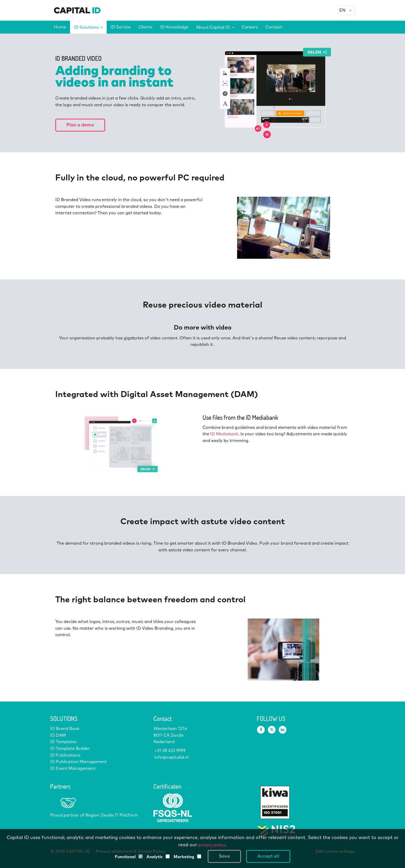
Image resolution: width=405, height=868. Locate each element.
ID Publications (65, 755)
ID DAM (58, 735)
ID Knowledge (174, 27)
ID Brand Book (65, 729)
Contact (274, 27)
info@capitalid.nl (171, 757)
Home (60, 27)
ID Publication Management (78, 762)
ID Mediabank (224, 434)
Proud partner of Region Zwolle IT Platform (94, 815)
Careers (250, 27)
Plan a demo (80, 125)
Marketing (184, 857)
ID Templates (63, 742)
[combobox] (346, 10)
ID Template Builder (70, 749)
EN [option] (342, 10)
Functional (125, 857)
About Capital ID (215, 27)
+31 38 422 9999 (169, 751)
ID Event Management (73, 768)
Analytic (155, 857)
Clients (145, 27)
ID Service (121, 27)
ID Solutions (88, 27)
